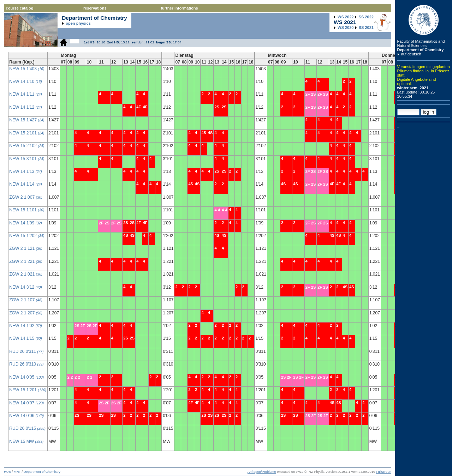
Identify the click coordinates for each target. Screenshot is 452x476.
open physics (78, 23)
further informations (179, 8)
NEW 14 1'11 (25, 94)
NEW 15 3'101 (27, 159)
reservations (95, 8)
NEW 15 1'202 (27, 236)
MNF (17, 472)
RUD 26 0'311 (26, 351)
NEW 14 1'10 (25, 82)
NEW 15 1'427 (27, 120)
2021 (366, 28)
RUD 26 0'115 (27, 428)
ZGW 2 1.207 (26, 313)
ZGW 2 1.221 (26, 261)
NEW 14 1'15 (25, 338)
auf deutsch (411, 54)
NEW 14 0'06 (26, 416)
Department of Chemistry (421, 50)
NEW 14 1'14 (25, 184)
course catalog (20, 8)
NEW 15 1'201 (28, 390)
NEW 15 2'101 (27, 133)
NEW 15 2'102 (27, 146)
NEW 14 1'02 (25, 326)
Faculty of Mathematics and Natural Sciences (421, 43)
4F (139, 107)
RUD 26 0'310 (26, 364)
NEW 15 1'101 (27, 210)
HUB (7, 472)
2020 (346, 28)
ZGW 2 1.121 (26, 248)
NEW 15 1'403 (27, 69)
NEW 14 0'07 (26, 403)
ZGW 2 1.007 (26, 197)
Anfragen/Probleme (262, 472)
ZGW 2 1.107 (26, 300)
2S (107, 223)
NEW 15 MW (26, 441)
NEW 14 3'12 (25, 287)
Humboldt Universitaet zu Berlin (424, 20)
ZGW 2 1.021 (26, 274)
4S (126, 235)
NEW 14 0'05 (26, 377)
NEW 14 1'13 (25, 171)
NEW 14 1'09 (25, 223)
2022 (346, 17)
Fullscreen (384, 472)
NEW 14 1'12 (25, 107)
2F (101, 223)
